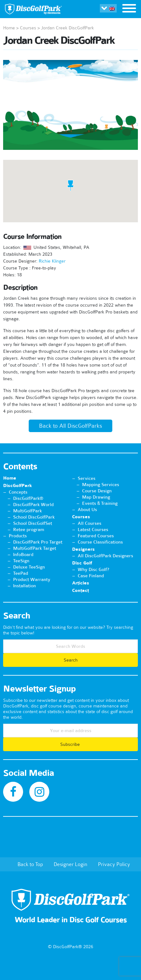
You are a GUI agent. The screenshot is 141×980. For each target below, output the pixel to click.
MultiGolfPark (27, 511)
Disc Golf (82, 563)
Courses (28, 28)
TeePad (21, 573)
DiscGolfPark (17, 486)
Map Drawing (96, 497)
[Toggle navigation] (129, 9)
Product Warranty (32, 579)
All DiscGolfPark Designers (105, 556)
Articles (81, 583)
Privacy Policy (114, 864)
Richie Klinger (52, 261)
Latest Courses (93, 529)
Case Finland (91, 576)
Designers (83, 549)
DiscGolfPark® (28, 498)
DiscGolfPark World (33, 505)
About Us (87, 510)
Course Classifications (100, 542)
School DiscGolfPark (34, 517)
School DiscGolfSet (33, 523)
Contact (80, 591)
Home (9, 28)
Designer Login (70, 864)
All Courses (90, 523)
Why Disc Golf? (93, 569)
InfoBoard (23, 554)
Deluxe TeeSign (29, 567)
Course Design (97, 491)
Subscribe (71, 744)
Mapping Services (101, 485)
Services (87, 478)
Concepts (18, 492)
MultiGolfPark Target (35, 548)
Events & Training (100, 503)
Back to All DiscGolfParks (70, 426)
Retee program (29, 529)
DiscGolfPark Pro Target (38, 542)
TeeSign (21, 561)
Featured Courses (96, 536)
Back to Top (30, 864)
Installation (24, 586)
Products (18, 536)
